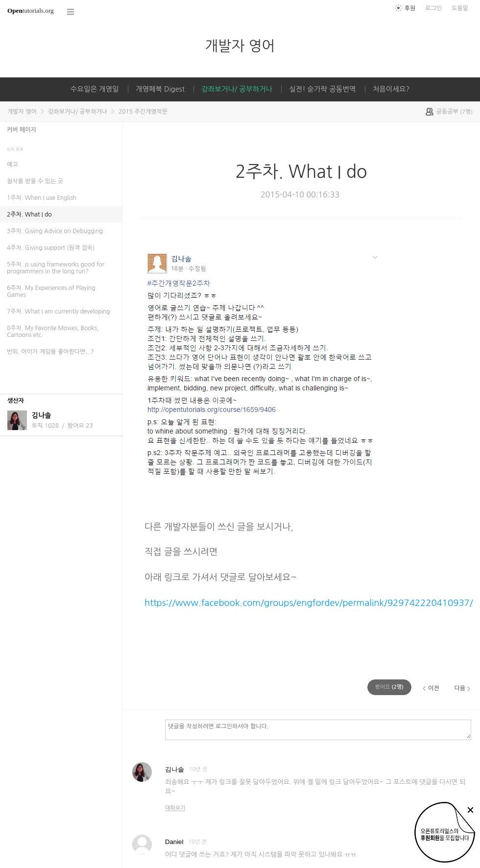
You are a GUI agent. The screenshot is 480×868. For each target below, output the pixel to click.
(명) (389, 687)
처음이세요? (391, 89)
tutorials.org (31, 11)
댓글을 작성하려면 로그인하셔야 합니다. (318, 729)
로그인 (433, 8)
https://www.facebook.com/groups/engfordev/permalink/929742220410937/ (309, 603)
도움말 (460, 8)
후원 (410, 8)
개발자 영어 (240, 46)
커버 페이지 (22, 130)
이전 (434, 688)
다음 (460, 688)
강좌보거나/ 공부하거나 (237, 89)
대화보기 (175, 808)
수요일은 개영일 (95, 89)
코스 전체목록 (71, 12)
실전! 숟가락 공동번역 (322, 89)
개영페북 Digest (160, 89)
